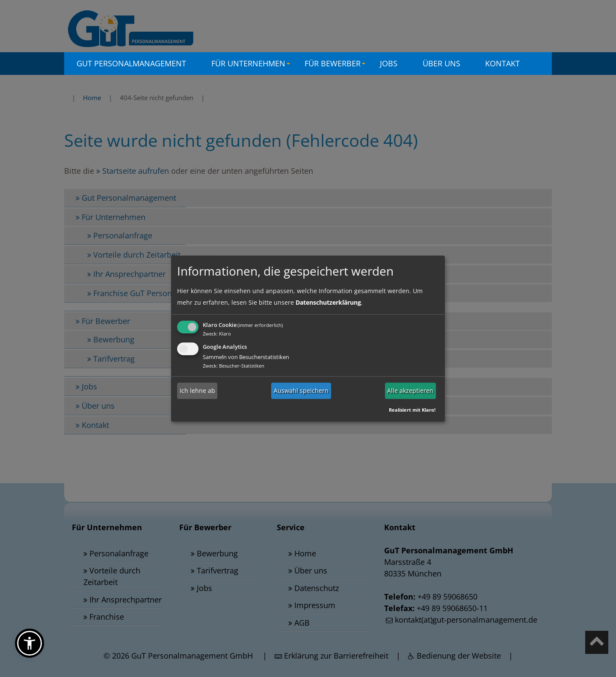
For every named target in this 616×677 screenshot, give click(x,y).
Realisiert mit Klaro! (412, 410)
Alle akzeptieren (410, 390)
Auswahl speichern (301, 390)
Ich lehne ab (197, 390)
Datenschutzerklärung (328, 302)
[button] (30, 643)
